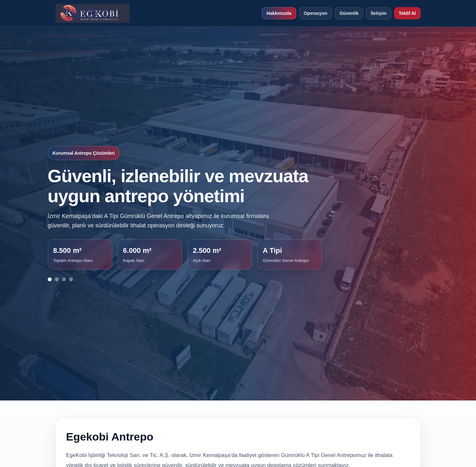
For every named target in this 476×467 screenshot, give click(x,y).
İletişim (379, 13)
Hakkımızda (279, 13)
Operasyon (315, 13)
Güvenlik (349, 13)
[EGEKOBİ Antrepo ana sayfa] (93, 13)
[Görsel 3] (64, 279)
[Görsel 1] (50, 279)
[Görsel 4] (71, 279)
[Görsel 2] (57, 279)
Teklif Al (407, 13)
